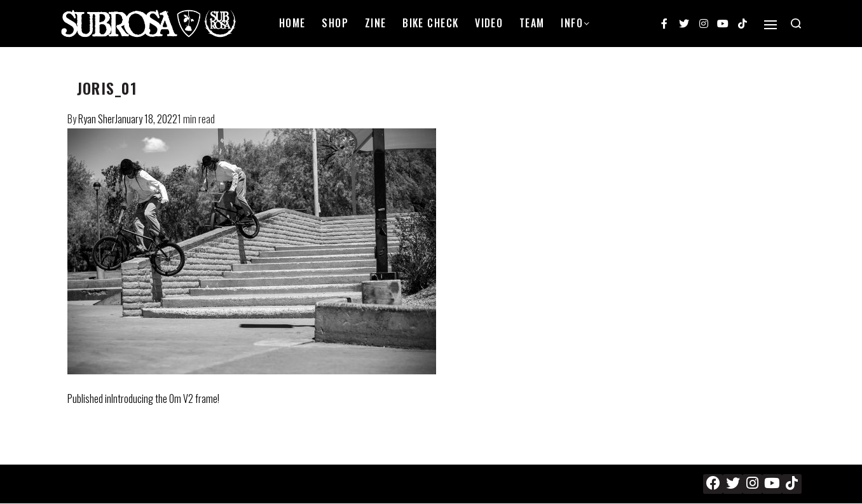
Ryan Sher (97, 119)
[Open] (770, 25)
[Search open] (796, 24)
